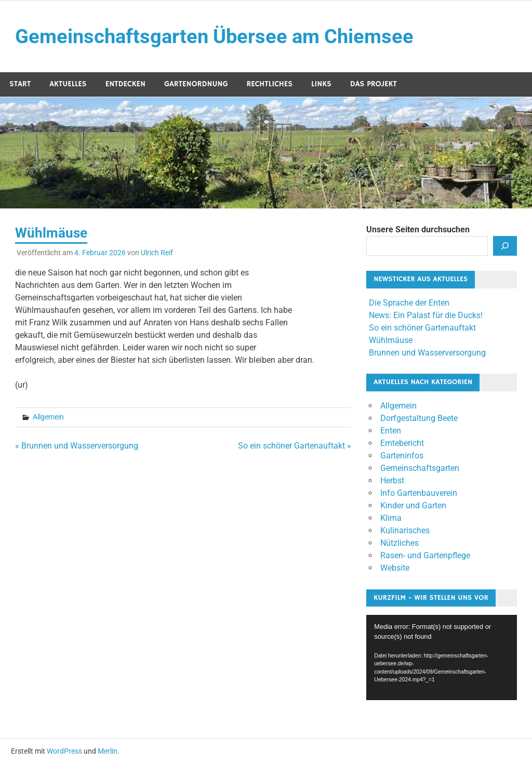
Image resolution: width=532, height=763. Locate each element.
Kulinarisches (405, 530)
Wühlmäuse (391, 340)
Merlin (108, 751)
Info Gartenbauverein (419, 493)
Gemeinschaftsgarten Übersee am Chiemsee (214, 36)
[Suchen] (505, 246)
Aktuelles (68, 84)
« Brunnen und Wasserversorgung (77, 446)
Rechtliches (269, 84)
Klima (391, 518)
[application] (442, 657)
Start (20, 84)
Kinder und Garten (413, 505)
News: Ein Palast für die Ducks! (426, 315)
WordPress (64, 751)
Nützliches (400, 543)
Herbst (392, 481)
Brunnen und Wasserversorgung (427, 353)
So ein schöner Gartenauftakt (422, 328)
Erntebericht (402, 443)
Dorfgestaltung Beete (419, 418)
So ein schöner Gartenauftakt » (295, 446)
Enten (391, 431)
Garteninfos (402, 456)
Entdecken (125, 84)
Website (395, 568)
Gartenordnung (196, 84)
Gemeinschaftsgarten (420, 468)
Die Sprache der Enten (409, 303)
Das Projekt (374, 84)
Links (321, 84)
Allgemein (48, 417)
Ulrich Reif (157, 253)
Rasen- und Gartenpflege (425, 555)
